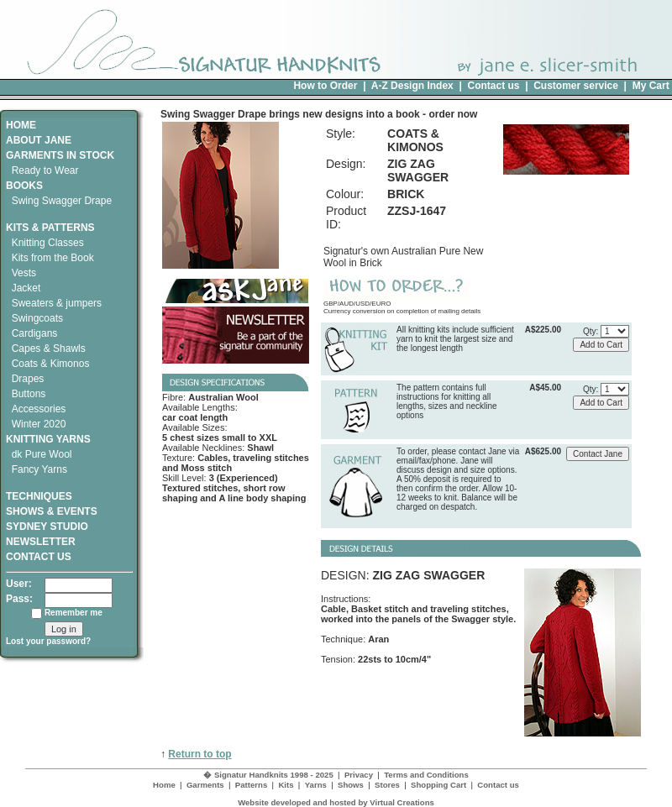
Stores (387, 785)
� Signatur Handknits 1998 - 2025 (268, 775)
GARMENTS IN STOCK (60, 155)
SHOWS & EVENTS (52, 511)
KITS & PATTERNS (50, 228)
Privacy (359, 775)
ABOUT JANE (39, 140)
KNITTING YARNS (48, 439)
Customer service (576, 86)
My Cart (651, 86)
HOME (21, 125)
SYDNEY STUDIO (47, 527)
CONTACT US (39, 557)
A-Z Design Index (412, 86)
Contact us (493, 86)
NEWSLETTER (41, 542)
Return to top (199, 754)
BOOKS (24, 186)
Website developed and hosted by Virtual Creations (336, 802)
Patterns (251, 785)
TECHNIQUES (39, 490)
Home (164, 785)
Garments (205, 785)
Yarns (316, 785)
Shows (351, 785)
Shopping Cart (438, 785)
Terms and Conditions (426, 775)
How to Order (325, 86)
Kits (286, 785)
